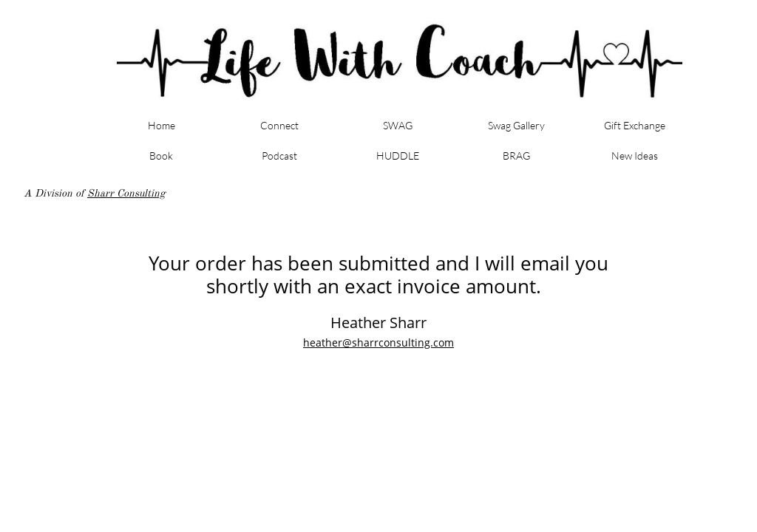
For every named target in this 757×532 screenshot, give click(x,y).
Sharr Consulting (126, 193)
